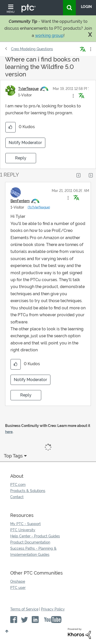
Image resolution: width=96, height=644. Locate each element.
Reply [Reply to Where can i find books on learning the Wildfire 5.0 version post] (21, 158)
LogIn (86, 7)
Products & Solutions (28, 491)
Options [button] (90, 49)
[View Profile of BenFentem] (20, 201)
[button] (73, 96)
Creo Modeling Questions (32, 49)
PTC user (18, 588)
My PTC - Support (25, 524)
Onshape (18, 581)
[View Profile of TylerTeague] (28, 89)
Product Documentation (30, 542)
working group (49, 35)
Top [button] (7, 631)
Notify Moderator (25, 143)
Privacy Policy (53, 609)
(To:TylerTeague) (39, 207)
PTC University (23, 530)
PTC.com (18, 485)
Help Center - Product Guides (35, 536)
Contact (17, 497)
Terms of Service (24, 609)
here (9, 432)
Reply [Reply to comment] (26, 395)
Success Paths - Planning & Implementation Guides (33, 551)
